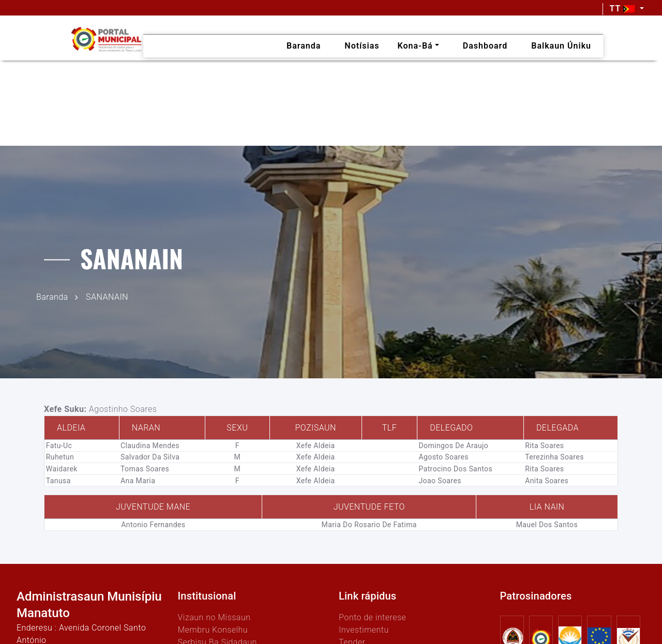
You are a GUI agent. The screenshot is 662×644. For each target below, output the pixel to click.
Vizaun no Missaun (214, 617)
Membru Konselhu (213, 630)
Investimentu (364, 630)
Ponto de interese (372, 617)
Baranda (52, 296)
